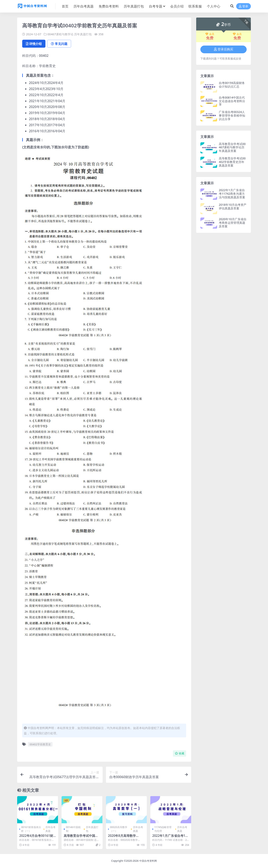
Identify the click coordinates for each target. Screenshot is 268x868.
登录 (244, 6)
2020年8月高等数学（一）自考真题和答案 (124, 837)
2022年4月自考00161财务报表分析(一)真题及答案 (38, 837)
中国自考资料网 (148, 861)
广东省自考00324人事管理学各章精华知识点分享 (232, 115)
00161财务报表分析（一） (31, 829)
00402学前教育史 (40, 744)
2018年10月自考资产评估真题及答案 (233, 206)
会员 (210, 34)
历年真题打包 (83, 34)
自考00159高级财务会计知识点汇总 (232, 85)
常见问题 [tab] (59, 44)
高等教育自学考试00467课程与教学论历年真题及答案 (232, 147)
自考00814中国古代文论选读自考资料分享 (232, 101)
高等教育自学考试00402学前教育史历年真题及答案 (232, 162)
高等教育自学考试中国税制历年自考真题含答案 (81, 837)
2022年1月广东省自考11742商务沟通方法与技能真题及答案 (232, 194)
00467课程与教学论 (61, 34)
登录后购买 (224, 49)
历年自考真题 (50, 829)
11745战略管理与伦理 (163, 829)
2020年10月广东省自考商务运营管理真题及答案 (233, 223)
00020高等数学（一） (119, 829)
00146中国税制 (73, 829)
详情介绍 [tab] (34, 44)
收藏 (180, 753)
